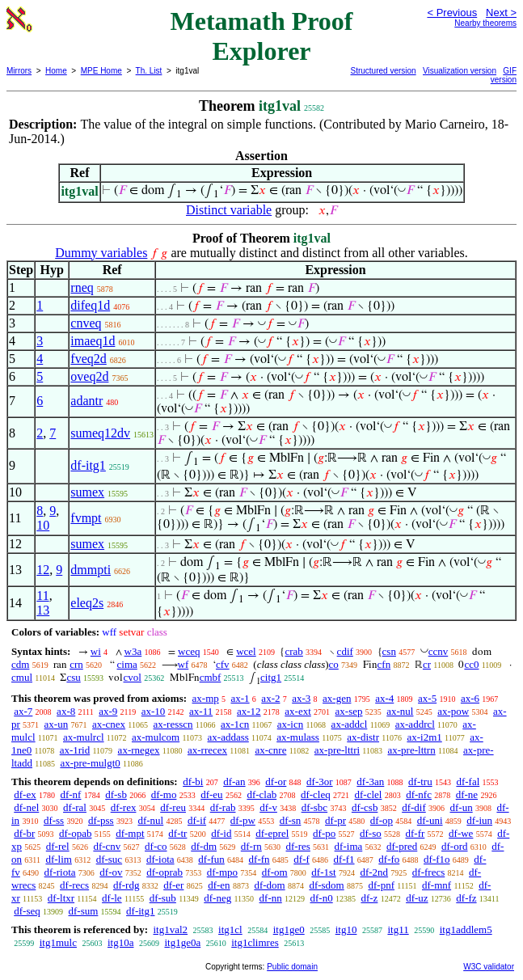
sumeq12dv (100, 433)
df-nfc (419, 794)
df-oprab (164, 872)
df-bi (193, 781)
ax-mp (206, 698)
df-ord (455, 846)
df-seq (27, 911)
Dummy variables (101, 253)
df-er (173, 885)
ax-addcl (350, 724)
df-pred (402, 846)
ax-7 (23, 711)
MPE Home (101, 71)
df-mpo (222, 872)
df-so (371, 833)
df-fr (415, 833)
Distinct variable (229, 210)
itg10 (346, 929)
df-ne (467, 794)
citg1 (271, 677)
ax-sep (349, 711)
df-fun (211, 859)
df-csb (365, 807)
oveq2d (89, 376)
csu (73, 677)
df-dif (414, 807)
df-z (369, 898)
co (334, 664)
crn (76, 664)
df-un (462, 807)
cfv (223, 664)
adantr (86, 401)
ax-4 (384, 698)
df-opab (75, 833)
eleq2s (87, 603)
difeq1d (90, 305)
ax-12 (249, 711)
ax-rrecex (207, 750)
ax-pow (453, 711)
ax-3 (301, 698)
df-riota (60, 872)
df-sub (163, 898)
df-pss (101, 820)
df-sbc (315, 807)
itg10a (121, 942)
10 (43, 525)
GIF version (504, 75)
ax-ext (297, 711)
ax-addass (228, 737)
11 (42, 596)
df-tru (420, 781)
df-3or (320, 781)
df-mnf (437, 885)
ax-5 (427, 698)
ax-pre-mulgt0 (90, 763)
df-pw (243, 820)
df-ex (25, 794)
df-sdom (326, 885)
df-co (156, 846)
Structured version (384, 71)
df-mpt (130, 833)
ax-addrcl (415, 724)
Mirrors (19, 71)
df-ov (111, 872)
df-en (219, 885)
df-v (268, 807)
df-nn (271, 898)
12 (43, 570)
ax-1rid (75, 750)
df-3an (370, 781)
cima (127, 664)
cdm (20, 664)
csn (389, 651)
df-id (221, 833)
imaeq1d (93, 341)
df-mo (164, 794)
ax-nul (400, 711)
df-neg (217, 898)
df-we (461, 833)
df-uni (430, 820)
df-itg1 (88, 465)
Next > (501, 13)
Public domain (292, 967)
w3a (133, 651)
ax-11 (201, 711)
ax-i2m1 (424, 737)
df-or (276, 781)
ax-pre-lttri (337, 750)
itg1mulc (58, 942)
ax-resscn (173, 724)
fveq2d (88, 359)
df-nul (150, 820)
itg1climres (255, 942)
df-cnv (107, 846)
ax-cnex (109, 724)
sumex (87, 492)
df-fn (259, 859)
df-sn (291, 820)
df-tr (177, 833)
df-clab (261, 794)
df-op (382, 820)
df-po (324, 833)
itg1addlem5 (466, 929)
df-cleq (316, 794)
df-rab (223, 807)
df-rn (251, 846)
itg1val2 (170, 929)
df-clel (369, 794)
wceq (189, 651)
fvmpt (86, 518)
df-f (302, 859)
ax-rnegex (139, 750)
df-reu (173, 807)
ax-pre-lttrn (412, 750)
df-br (24, 833)
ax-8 (66, 711)
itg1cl (230, 929)
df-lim (59, 859)
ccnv (439, 651)
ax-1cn (235, 724)
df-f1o (437, 859)
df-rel (58, 846)
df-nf (70, 794)
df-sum (84, 911)
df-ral (75, 807)
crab (293, 651)
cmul (22, 677)
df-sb (116, 794)
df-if (197, 820)
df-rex (124, 807)
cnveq (86, 323)
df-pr (335, 820)
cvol (132, 677)
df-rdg (127, 885)
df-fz (466, 898)
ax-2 (270, 698)
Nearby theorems (485, 23)
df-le (112, 898)
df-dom (269, 885)
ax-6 (470, 698)
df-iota (160, 859)
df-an (234, 781)
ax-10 (154, 711)
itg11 (398, 929)
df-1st (323, 872)
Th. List (149, 71)
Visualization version (460, 71)
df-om (275, 872)
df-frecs (428, 872)
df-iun (479, 820)
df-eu (211, 794)
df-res (298, 846)
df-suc (110, 859)
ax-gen (337, 698)
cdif (345, 651)
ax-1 (240, 698)
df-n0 (322, 898)
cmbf (211, 677)
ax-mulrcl (84, 737)
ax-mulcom (156, 737)
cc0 (471, 664)
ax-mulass (298, 737)
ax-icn (290, 724)
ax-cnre (270, 750)
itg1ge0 (289, 929)
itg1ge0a (182, 942)
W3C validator (489, 967)
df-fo (389, 859)
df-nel (26, 807)
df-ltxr (61, 898)
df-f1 (344, 859)
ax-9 (108, 711)
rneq (82, 287)
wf (183, 664)
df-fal (468, 781)
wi (96, 651)
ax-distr (363, 737)
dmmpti (91, 570)
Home (56, 71)
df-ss (54, 820)
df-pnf (382, 885)
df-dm (204, 846)
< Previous (452, 13)
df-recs (74, 885)
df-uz (417, 898)
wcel (246, 651)
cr (427, 664)
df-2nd (374, 872)
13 (43, 610)
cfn (384, 664)
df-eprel (272, 833)
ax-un (57, 724)
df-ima (349, 846)
